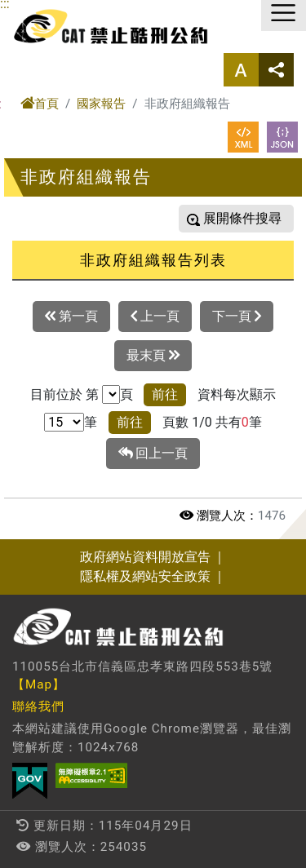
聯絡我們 (38, 706)
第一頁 (71, 317)
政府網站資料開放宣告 (145, 557)
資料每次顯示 (237, 394)
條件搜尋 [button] (254, 218)
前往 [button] (165, 394)
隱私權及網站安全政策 (145, 576)
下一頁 (237, 317)
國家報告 (101, 104)
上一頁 (155, 317)
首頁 (40, 104)
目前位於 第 (64, 394)
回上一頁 (153, 454)
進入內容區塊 (39, 9)
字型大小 (241, 70)
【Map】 (39, 684)
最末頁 (153, 356)
